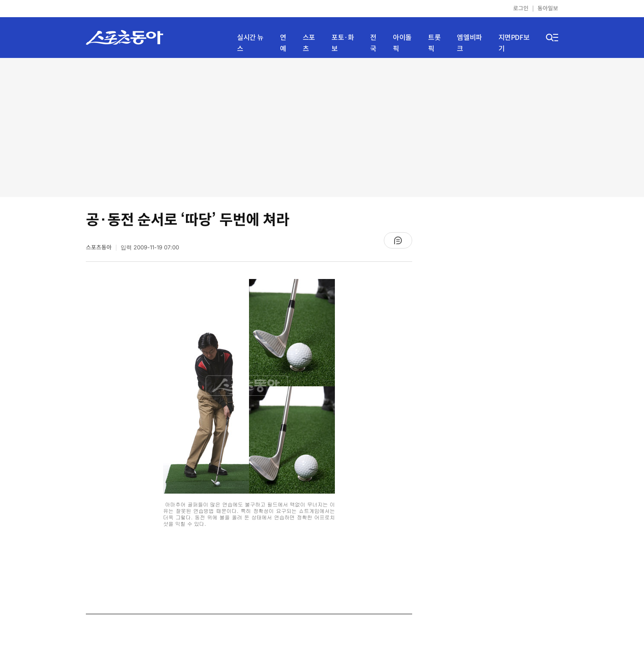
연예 (283, 43)
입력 (150, 247)
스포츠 (309, 43)
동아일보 (548, 8)
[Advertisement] (322, 127)
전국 (373, 43)
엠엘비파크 (469, 43)
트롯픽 (434, 43)
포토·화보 (343, 43)
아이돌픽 (402, 43)
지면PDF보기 (514, 43)
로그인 (521, 8)
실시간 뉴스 (250, 43)
